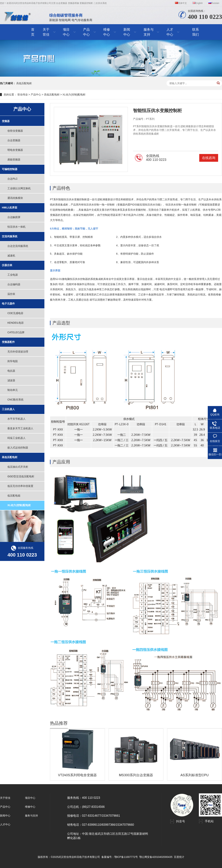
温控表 (11, 294)
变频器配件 (8, 342)
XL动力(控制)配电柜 (74, 95)
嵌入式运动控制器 (18, 448)
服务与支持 (31, 816)
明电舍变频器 (15, 150)
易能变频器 (14, 160)
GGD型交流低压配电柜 (21, 476)
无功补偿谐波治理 (18, 352)
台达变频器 (14, 140)
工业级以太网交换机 (19, 188)
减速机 (11, 256)
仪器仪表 (7, 265)
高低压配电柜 (24, 83)
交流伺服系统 (10, 236)
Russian (214, 3)
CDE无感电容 (15, 313)
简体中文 (181, 3)
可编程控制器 (10, 169)
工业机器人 (8, 409)
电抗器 (11, 371)
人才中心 (5, 824)
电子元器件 (8, 304)
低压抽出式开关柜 (18, 467)
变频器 (6, 121)
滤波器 (11, 380)
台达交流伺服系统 (18, 246)
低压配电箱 (14, 496)
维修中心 (30, 807)
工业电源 (13, 275)
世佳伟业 (23, 95)
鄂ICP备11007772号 (126, 857)
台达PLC (12, 179)
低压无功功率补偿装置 (20, 486)
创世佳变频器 (15, 131)
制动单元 (13, 390)
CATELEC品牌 (16, 332)
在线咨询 (209, 158)
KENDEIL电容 (16, 323)
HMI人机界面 (10, 208)
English (197, 3)
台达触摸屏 (14, 217)
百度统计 (179, 857)
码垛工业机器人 (16, 438)
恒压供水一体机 (16, 227)
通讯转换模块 (15, 198)
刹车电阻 (13, 361)
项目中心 (30, 798)
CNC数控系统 (15, 400)
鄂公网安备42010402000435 (156, 857)
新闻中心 (5, 816)
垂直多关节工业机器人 (20, 428)
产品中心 (36, 95)
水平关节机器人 (16, 419)
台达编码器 (14, 284)
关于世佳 (5, 798)
